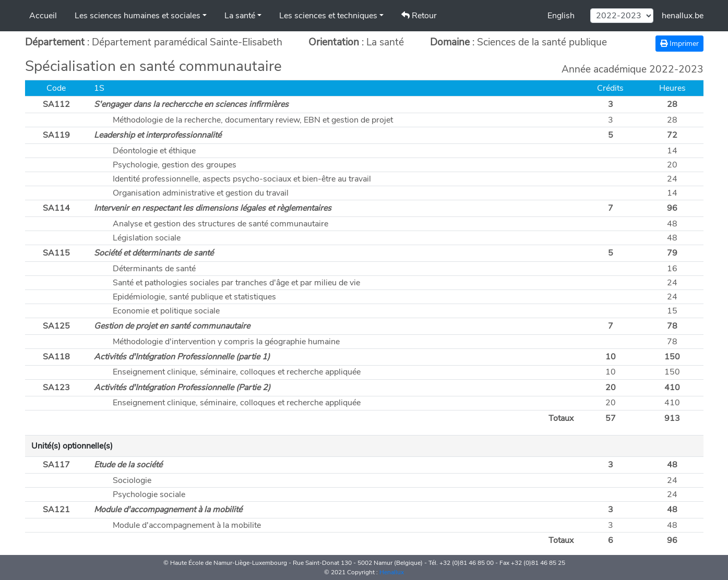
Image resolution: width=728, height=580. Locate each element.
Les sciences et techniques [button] (328, 16)
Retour (419, 16)
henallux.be (683, 16)
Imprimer (679, 44)
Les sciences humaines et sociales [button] (138, 16)
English (561, 16)
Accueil (43, 16)
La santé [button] (240, 16)
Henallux (392, 572)
